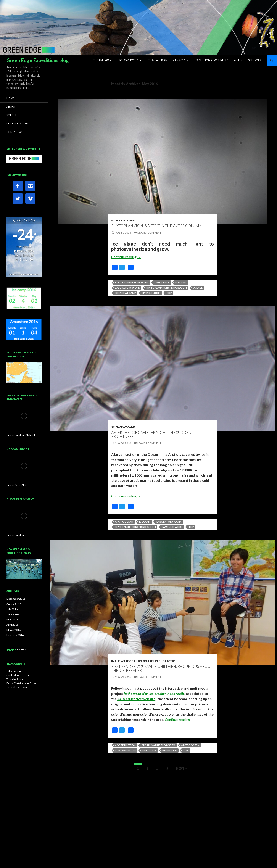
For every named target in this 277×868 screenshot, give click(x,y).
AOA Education (125, 745)
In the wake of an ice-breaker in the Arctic (154, 693)
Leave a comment (149, 233)
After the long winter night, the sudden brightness (151, 435)
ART (237, 60)
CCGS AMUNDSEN (17, 123)
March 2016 (14, 630)
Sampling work (172, 527)
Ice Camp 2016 (129, 60)
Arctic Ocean (124, 522)
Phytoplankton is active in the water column (157, 226)
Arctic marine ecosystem (132, 283)
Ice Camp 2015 (101, 60)
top (169, 293)
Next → (182, 768)
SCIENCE (12, 115)
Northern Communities (211, 60)
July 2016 (12, 609)
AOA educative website (136, 699)
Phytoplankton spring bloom (166, 288)
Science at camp (125, 293)
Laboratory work (127, 288)
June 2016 (13, 614)
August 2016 (14, 604)
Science (198, 288)
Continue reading (126, 257)
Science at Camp (123, 220)
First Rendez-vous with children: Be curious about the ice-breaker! (162, 668)
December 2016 (16, 599)
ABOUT (11, 107)
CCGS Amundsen (125, 750)
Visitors (21, 649)
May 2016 (12, 619)
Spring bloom (151, 293)
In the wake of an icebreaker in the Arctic (143, 661)
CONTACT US (14, 132)
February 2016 (15, 635)
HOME (10, 98)
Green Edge (162, 283)
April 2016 (12, 625)
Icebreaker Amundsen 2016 (166, 60)
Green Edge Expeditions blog (38, 60)
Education (149, 750)
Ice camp (181, 283)
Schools (254, 60)
